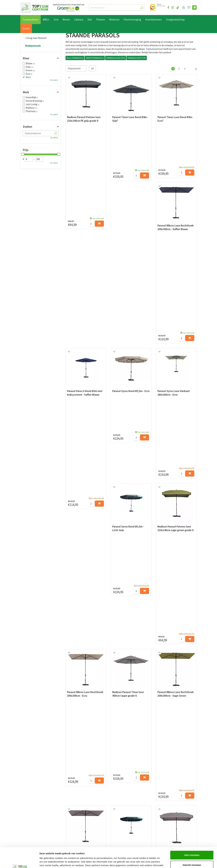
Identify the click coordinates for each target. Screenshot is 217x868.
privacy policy (124, 791)
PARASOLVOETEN (137, 58)
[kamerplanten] (116, 8)
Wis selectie (54, 80)
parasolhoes (105, 651)
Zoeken (27, 127)
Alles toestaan (192, 836)
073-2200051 (166, 817)
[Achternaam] (93, 798)
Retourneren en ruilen (32, 825)
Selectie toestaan (192, 846)
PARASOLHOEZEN (116, 58)
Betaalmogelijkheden (32, 818)
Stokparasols (33, 46)
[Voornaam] (62, 798)
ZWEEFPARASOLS (95, 58)
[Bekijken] (194, 8)
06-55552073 (166, 822)
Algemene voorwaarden (33, 828)
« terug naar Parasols (36, 38)
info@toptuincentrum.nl (173, 827)
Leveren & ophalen (30, 821)
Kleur (26, 58)
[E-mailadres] (131, 798)
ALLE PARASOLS (75, 58)
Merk (26, 92)
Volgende (194, 69)
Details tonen (163, 862)
